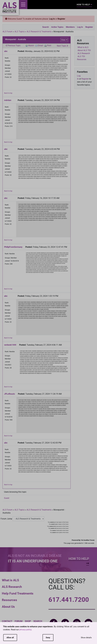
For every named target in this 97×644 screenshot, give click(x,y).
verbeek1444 (10, 345)
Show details (86, 638)
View (63, 40)
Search (46, 27)
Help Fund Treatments (18, 593)
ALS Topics (20, 32)
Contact (7, 621)
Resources (9, 600)
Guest (7, 498)
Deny (48, 638)
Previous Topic (13, 46)
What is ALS (10, 580)
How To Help (84, 5)
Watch (31, 46)
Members (70, 27)
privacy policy (25, 630)
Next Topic (62, 46)
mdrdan (8, 100)
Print (49, 46)
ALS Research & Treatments (39, 32)
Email (40, 46)
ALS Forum (8, 32)
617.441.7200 (69, 600)
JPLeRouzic (10, 394)
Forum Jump (6, 519)
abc (6, 51)
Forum (19, 621)
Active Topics (57, 27)
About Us (8, 607)
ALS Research (12, 587)
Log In (52, 19)
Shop (28, 621)
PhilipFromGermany (13, 247)
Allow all (10, 638)
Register (61, 19)
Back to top (8, 93)
